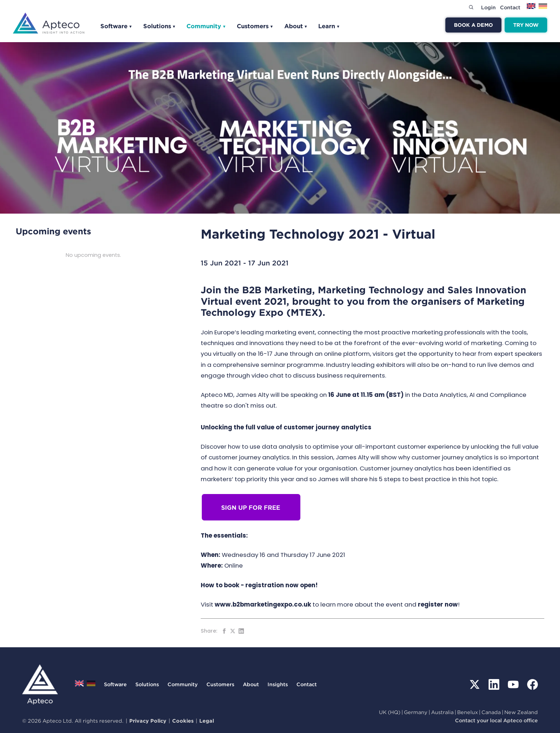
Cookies (183, 721)
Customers (255, 26)
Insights (278, 684)
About (296, 26)
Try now (526, 25)
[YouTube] (513, 684)
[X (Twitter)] (475, 684)
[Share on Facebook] (224, 631)
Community (206, 26)
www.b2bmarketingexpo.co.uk (263, 604)
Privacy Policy (148, 721)
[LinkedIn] (494, 684)
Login (488, 7)
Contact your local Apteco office (496, 720)
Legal (207, 721)
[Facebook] (532, 684)
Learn (329, 26)
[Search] (471, 7)
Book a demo (473, 25)
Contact (510, 7)
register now (438, 604)
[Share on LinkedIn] (241, 631)
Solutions (160, 26)
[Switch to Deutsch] (543, 8)
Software (116, 26)
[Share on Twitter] (233, 631)
